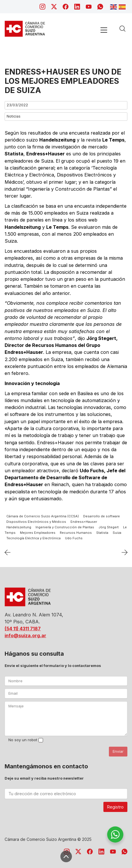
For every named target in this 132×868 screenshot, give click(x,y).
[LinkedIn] (77, 7)
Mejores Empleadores (38, 533)
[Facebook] (66, 7)
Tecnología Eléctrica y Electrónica (34, 538)
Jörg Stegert (109, 527)
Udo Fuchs (74, 538)
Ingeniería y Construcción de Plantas (65, 527)
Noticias (14, 116)
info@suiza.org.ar (25, 635)
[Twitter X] (54, 7)
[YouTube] (89, 7)
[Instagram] (42, 7)
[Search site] (122, 29)
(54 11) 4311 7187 (23, 629)
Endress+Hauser (84, 522)
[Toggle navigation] (104, 30)
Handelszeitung (19, 527)
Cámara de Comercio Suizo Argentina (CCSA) (43, 516)
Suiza (117, 533)
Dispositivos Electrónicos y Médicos (36, 522)
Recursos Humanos (76, 533)
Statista (102, 533)
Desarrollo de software (102, 516)
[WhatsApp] (100, 7)
